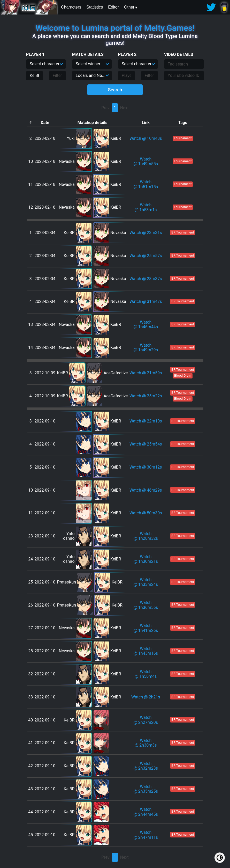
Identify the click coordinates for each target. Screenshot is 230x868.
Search (115, 90)
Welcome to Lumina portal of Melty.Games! (115, 28)
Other (129, 7)
